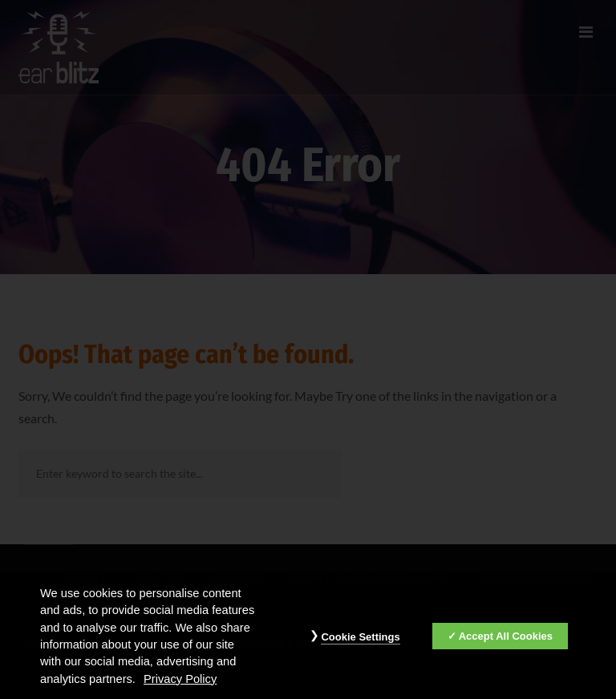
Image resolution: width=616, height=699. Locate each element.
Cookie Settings (360, 641)
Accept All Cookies (506, 640)
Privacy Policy (180, 682)
